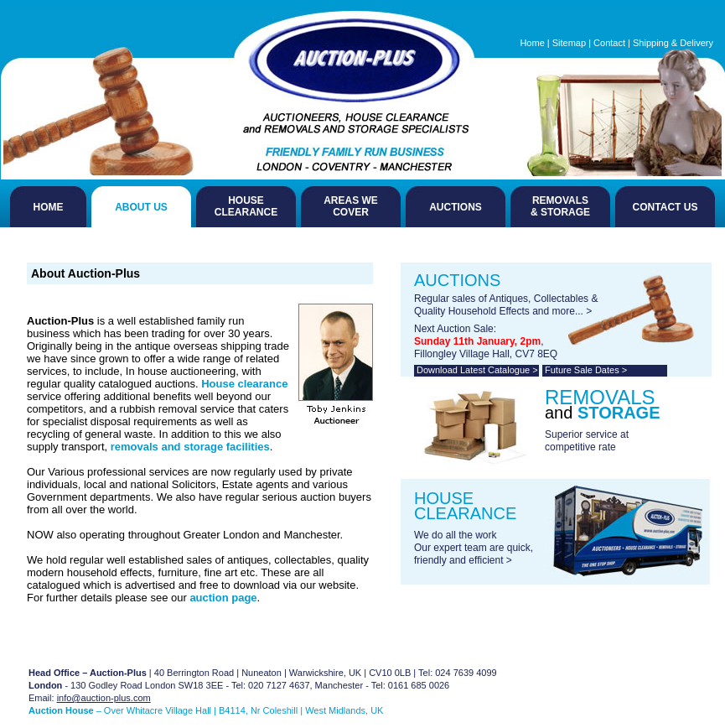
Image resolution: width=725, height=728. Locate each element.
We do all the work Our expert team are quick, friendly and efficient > (474, 548)
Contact (609, 43)
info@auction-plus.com (104, 698)
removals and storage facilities (190, 447)
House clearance (244, 384)
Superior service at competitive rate (587, 441)
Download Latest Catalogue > (477, 370)
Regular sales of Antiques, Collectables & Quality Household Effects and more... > (506, 305)
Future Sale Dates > (586, 370)
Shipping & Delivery (673, 43)
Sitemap (569, 43)
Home (532, 43)
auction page (223, 598)
